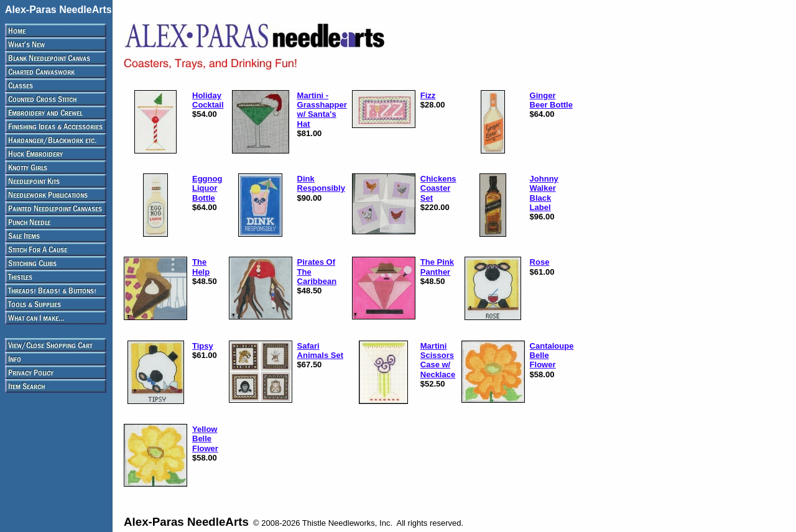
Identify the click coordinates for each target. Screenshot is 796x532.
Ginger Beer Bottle (551, 100)
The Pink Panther (437, 267)
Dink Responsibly (321, 183)
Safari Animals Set (320, 351)
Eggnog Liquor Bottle (207, 188)
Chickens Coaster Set (438, 188)
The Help (201, 267)
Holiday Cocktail (208, 100)
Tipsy (203, 346)
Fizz (428, 95)
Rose (540, 262)
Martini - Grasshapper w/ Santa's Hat (322, 110)
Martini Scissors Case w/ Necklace (438, 360)
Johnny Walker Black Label (544, 193)
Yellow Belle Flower (205, 439)
